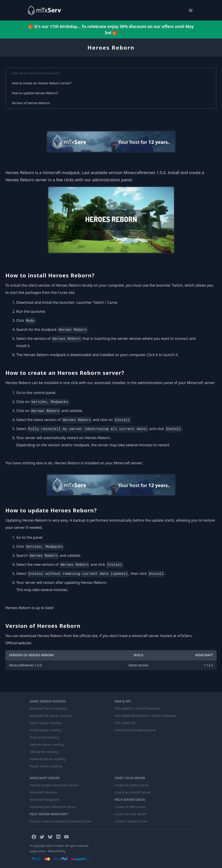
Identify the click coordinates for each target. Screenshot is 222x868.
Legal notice (37, 851)
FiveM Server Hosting (46, 730)
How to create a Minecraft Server (54, 785)
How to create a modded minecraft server (61, 821)
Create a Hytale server (131, 821)
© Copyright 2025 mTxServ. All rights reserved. (59, 846)
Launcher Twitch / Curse (97, 302)
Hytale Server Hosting (46, 766)
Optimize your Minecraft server (53, 807)
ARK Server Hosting (44, 752)
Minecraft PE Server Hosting (51, 716)
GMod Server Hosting (46, 723)
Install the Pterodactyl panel (136, 730)
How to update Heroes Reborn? (35, 93)
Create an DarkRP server (133, 792)
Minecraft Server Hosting (48, 708)
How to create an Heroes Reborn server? (42, 83)
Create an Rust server (131, 814)
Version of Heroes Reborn (31, 103)
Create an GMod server (132, 785)
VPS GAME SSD (126, 723)
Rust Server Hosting (44, 737)
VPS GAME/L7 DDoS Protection (137, 708)
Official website (18, 643)
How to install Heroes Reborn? (36, 73)
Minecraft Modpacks (45, 800)
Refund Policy (57, 851)
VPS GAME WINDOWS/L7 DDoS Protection (146, 716)
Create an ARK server (130, 807)
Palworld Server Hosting (48, 759)
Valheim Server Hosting (47, 745)
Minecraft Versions (44, 792)
